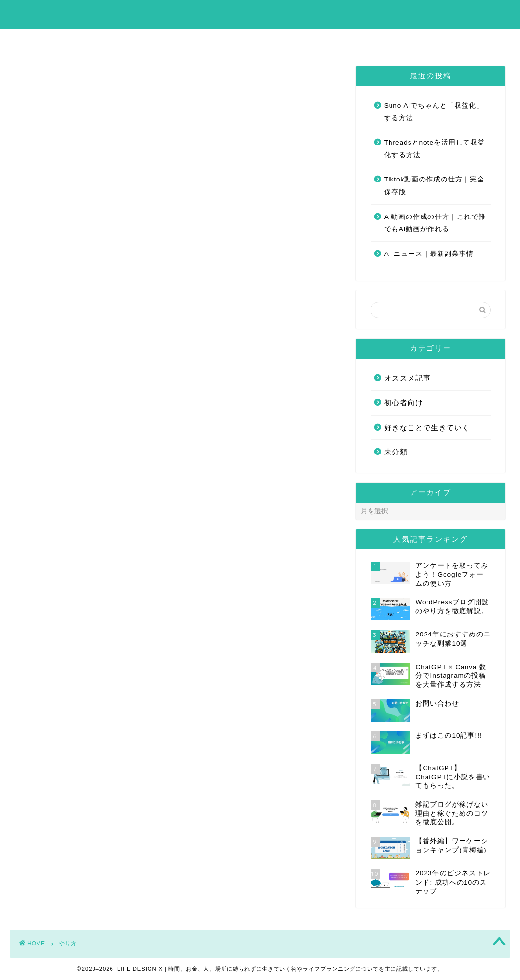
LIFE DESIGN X (260, 14)
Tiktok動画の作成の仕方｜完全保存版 (435, 186)
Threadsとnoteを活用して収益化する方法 (435, 149)
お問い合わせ (308, 41)
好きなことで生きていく (427, 427)
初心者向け (404, 403)
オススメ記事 (408, 378)
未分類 (396, 452)
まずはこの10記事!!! (224, 41)
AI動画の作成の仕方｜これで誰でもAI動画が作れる (435, 223)
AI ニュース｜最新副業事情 (429, 254)
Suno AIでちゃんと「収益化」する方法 (434, 112)
